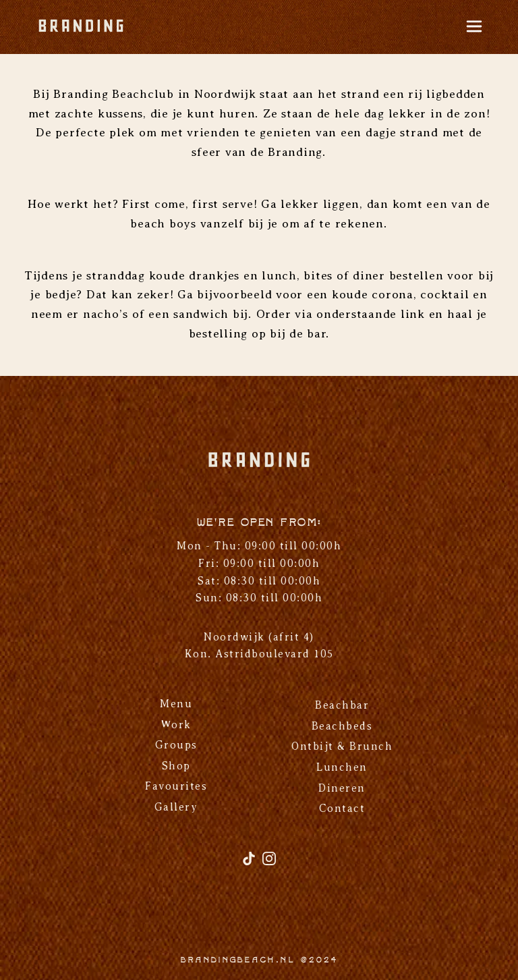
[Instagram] (269, 864)
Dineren (342, 788)
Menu (176, 704)
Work (176, 725)
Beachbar (342, 705)
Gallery (176, 807)
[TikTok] (251, 864)
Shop (176, 766)
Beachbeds (342, 726)
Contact (342, 809)
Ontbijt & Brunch (342, 746)
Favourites (176, 786)
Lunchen (342, 767)
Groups (176, 745)
